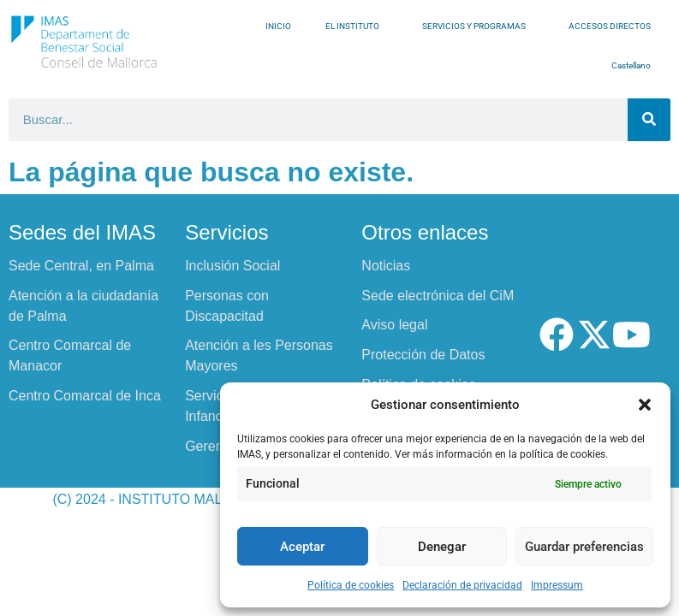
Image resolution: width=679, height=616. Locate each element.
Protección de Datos (423, 355)
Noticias (386, 266)
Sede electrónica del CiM (438, 296)
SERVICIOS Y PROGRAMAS (478, 27)
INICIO (278, 26)
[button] (645, 405)
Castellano (635, 66)
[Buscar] (649, 120)
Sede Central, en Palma (81, 266)
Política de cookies (351, 585)
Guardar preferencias (584, 547)
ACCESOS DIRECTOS (614, 27)
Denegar (442, 547)
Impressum (557, 585)
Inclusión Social (232, 266)
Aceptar (302, 547)
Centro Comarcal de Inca (85, 396)
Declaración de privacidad (462, 585)
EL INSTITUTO (357, 27)
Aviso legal (394, 325)
